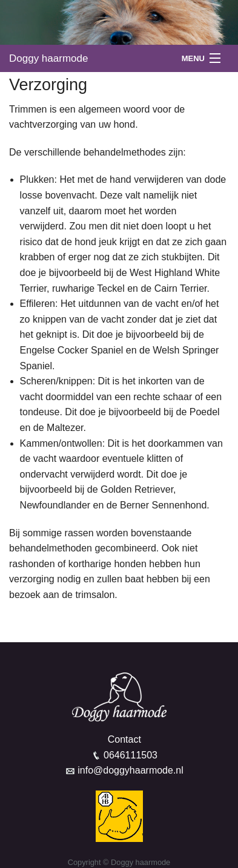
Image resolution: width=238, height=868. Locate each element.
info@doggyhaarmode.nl (131, 770)
